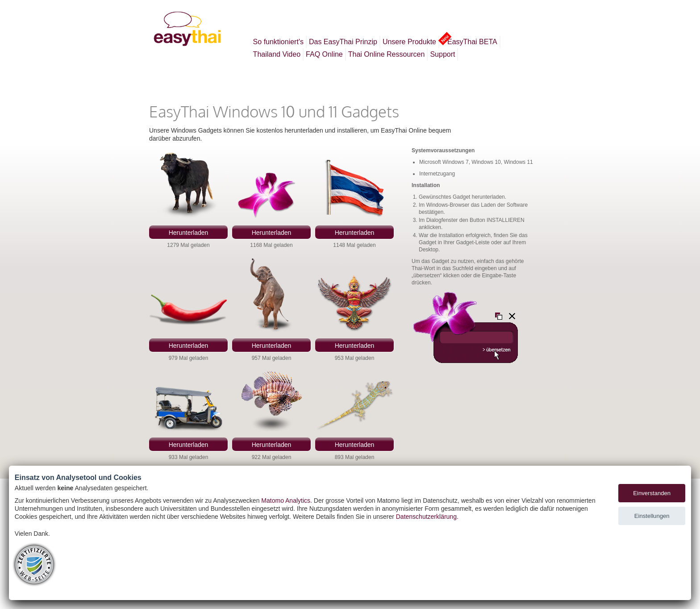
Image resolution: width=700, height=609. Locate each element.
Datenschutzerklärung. (427, 517)
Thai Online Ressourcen (387, 54)
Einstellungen (652, 516)
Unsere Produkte (409, 42)
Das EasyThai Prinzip (343, 42)
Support (442, 54)
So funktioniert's (278, 42)
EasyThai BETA (471, 41)
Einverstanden (652, 493)
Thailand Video (277, 54)
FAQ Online (324, 54)
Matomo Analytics (286, 501)
